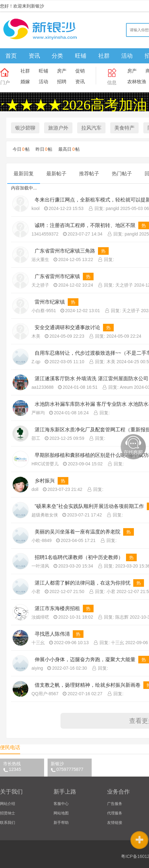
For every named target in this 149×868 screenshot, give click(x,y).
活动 (127, 56)
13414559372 (45, 234)
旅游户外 (58, 128)
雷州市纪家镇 (50, 302)
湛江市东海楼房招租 (57, 608)
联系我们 (8, 823)
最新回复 (24, 174)
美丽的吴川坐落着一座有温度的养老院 (77, 532)
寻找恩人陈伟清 (52, 634)
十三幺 (38, 643)
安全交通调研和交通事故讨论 (67, 327)
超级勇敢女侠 (45, 515)
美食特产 (124, 128)
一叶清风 (40, 566)
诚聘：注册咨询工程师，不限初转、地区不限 (85, 225)
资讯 (34, 56)
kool (36, 208)
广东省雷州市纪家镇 (57, 276)
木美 (36, 336)
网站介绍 (8, 804)
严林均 (38, 413)
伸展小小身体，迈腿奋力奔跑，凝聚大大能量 (85, 659)
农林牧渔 (137, 82)
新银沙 (71, 766)
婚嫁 (25, 82)
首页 (11, 56)
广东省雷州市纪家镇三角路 (65, 251)
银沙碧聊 (25, 128)
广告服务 (115, 804)
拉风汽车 (91, 128)
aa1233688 (43, 387)
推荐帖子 (89, 174)
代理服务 (115, 813)
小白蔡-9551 (44, 311)
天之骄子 (40, 285)
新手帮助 (61, 823)
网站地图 (61, 813)
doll (35, 489)
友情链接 (115, 823)
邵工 (36, 438)
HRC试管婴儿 (45, 464)
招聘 (62, 82)
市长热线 (24, 766)
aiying (37, 668)
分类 (57, 56)
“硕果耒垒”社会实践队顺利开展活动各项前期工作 (89, 506)
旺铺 (81, 56)
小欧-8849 (42, 540)
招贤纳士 (8, 813)
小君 (36, 591)
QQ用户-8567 (45, 694)
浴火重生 (40, 259)
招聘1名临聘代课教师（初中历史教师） (79, 557)
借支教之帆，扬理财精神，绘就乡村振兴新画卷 (88, 685)
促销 (80, 71)
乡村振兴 (45, 481)
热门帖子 (122, 174)
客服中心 (61, 804)
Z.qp (36, 362)
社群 (104, 56)
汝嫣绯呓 (40, 617)
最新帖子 (56, 174)
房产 (62, 71)
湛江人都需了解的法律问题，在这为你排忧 (83, 583)
